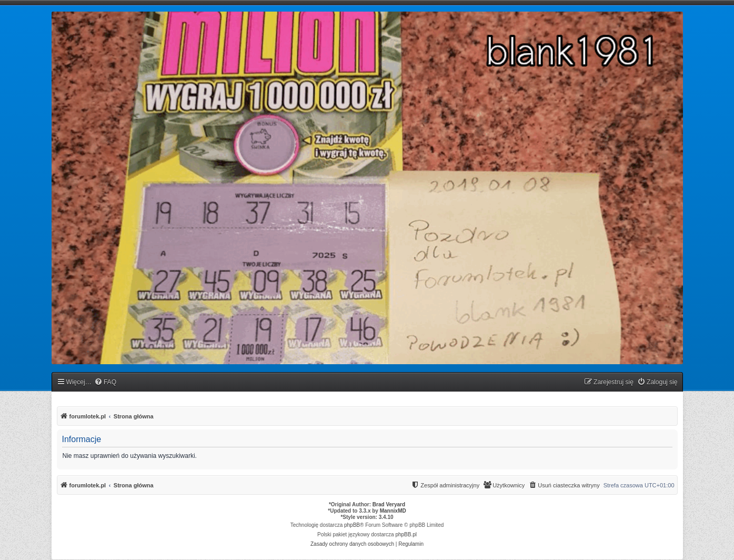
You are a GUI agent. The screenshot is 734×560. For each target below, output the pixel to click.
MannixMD (393, 511)
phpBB (352, 525)
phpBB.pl (406, 534)
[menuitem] (105, 382)
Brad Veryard (389, 504)
